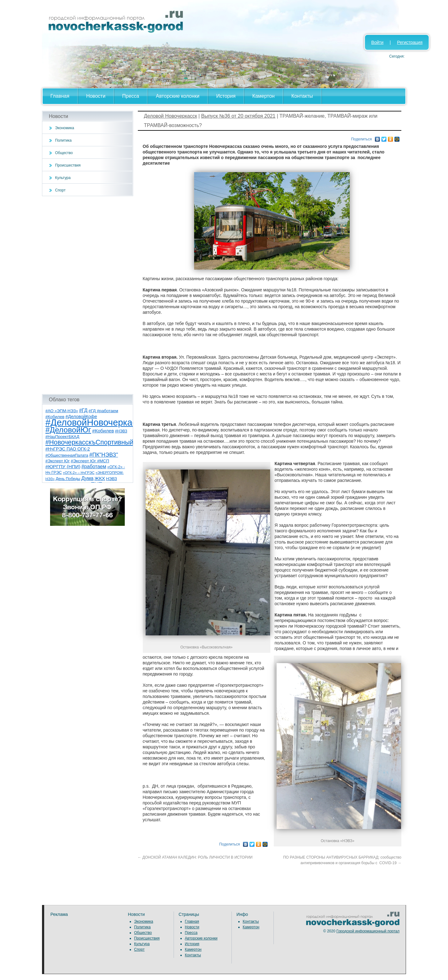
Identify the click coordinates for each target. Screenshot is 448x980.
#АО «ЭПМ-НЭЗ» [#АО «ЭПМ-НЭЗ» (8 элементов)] (62, 411)
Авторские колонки (178, 96)
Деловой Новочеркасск (171, 116)
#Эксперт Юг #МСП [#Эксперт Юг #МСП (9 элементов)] (90, 461)
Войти (377, 42)
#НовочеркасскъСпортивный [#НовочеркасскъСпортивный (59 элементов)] (89, 442)
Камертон (264, 96)
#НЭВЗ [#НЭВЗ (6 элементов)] (121, 431)
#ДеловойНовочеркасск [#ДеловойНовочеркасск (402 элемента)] (95, 422)
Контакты (302, 96)
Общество (64, 153)
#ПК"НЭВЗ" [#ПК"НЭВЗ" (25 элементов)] (104, 455)
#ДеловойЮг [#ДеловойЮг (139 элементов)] (68, 430)
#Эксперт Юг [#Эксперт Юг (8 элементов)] (58, 461)
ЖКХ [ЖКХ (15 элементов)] (100, 478)
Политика (63, 140)
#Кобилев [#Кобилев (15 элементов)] (103, 431)
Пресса (131, 96)
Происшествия (68, 165)
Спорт (60, 190)
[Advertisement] (88, 295)
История (226, 96)
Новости (96, 96)
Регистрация (410, 42)
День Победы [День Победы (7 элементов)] (68, 479)
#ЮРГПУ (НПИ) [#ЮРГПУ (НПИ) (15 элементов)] (63, 466)
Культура (63, 178)
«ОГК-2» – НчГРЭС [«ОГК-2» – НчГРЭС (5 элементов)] (79, 473)
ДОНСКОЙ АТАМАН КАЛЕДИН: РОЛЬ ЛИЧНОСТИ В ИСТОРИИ (196, 857)
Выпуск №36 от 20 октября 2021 (238, 116)
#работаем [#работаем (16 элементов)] (94, 466)
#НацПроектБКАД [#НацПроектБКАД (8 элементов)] (62, 437)
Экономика (65, 128)
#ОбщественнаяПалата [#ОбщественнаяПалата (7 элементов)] (67, 455)
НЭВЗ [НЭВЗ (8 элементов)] (112, 479)
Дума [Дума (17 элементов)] (87, 478)
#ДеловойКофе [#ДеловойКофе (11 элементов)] (81, 417)
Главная (60, 96)
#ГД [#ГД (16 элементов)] (83, 410)
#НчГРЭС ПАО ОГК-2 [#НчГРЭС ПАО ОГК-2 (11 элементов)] (68, 449)
